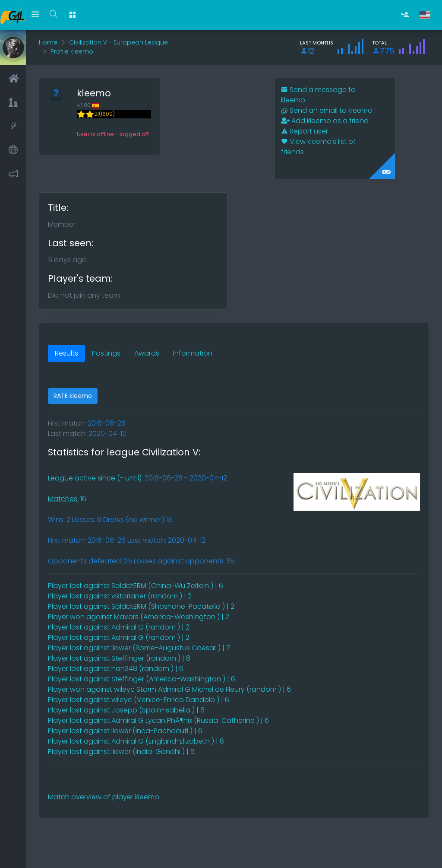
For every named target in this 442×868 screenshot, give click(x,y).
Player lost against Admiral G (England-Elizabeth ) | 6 (136, 741)
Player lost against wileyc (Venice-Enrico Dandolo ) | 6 (139, 700)
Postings (106, 353)
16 (67, 499)
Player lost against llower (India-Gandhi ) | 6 (121, 752)
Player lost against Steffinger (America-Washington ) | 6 (142, 679)
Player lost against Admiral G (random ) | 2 (119, 627)
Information (193, 353)
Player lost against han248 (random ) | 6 (116, 669)
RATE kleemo (73, 396)
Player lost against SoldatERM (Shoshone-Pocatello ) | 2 (141, 606)
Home (48, 42)
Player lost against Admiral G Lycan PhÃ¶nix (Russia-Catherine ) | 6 (158, 720)
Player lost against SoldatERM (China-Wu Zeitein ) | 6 (136, 586)
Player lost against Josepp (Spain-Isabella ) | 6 (126, 710)
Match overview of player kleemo (104, 797)
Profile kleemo (72, 51)
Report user (305, 131)
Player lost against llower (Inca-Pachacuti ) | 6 (125, 731)
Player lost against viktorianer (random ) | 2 (120, 596)
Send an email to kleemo (327, 110)
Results (66, 353)
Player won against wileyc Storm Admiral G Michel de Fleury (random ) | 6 (169, 689)
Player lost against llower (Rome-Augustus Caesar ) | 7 (139, 648)
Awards (147, 353)
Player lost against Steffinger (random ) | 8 (119, 658)
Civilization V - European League (118, 42)
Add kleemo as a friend (325, 121)
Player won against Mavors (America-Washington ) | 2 (139, 617)
